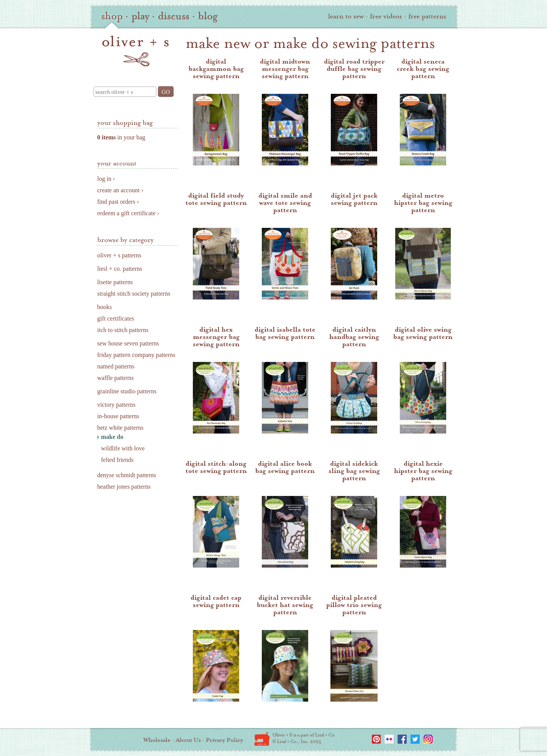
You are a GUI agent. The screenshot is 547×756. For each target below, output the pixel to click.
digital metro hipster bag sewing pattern (423, 203)
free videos (386, 16)
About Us (188, 740)
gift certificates (116, 318)
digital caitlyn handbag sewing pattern (354, 337)
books (105, 307)
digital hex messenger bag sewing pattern (216, 337)
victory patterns (117, 405)
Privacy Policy (224, 740)
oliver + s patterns (119, 255)
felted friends (117, 460)
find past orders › (118, 202)
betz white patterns (121, 428)
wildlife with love (123, 448)
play (140, 16)
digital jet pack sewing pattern (354, 199)
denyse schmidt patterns (127, 475)
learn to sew (346, 16)
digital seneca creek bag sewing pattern (423, 69)
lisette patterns (115, 282)
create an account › (120, 190)
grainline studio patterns (127, 391)
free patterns (427, 16)
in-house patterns (118, 416)
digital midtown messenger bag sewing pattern (285, 69)
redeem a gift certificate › (128, 213)
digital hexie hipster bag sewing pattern (423, 471)
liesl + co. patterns (120, 269)
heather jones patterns (124, 487)
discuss (174, 16)
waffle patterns (116, 378)
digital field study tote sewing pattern (216, 199)
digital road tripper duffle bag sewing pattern (354, 69)
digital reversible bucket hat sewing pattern (285, 605)
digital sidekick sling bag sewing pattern (354, 471)
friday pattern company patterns (136, 355)
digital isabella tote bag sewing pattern (285, 333)
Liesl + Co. (262, 739)
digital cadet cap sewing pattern (216, 601)
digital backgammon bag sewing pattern (216, 69)
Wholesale (157, 740)
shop (112, 16)
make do (112, 437)
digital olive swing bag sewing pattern (423, 333)
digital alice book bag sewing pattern (285, 467)
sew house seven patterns (128, 343)
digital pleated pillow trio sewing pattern (354, 605)
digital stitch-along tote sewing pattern (216, 467)
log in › (106, 179)
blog (208, 16)
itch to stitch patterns (123, 330)
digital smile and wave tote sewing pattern (285, 203)
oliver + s (136, 51)
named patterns (116, 366)
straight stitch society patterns (134, 294)
